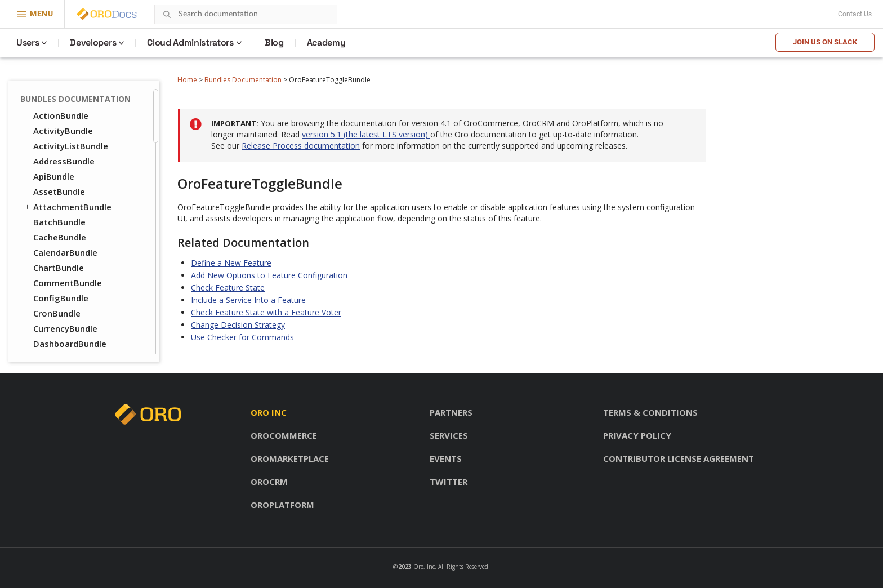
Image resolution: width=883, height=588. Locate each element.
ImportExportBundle (75, 186)
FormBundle (58, 125)
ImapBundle (57, 171)
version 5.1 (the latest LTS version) (366, 134)
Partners (451, 412)
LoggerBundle (62, 262)
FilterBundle (58, 110)
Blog (274, 43)
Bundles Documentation (243, 80)
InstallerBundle (64, 201)
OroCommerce (284, 435)
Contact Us (855, 14)
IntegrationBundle (71, 216)
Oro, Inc (424, 567)
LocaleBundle (61, 247)
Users (28, 43)
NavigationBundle (70, 308)
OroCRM (269, 482)
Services (449, 435)
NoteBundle (58, 323)
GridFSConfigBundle (74, 155)
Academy (326, 43)
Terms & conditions (650, 412)
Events (446, 458)
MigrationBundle (68, 292)
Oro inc (269, 412)
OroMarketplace (290, 458)
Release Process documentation (301, 146)
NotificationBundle (72, 338)
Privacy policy (637, 435)
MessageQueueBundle (79, 277)
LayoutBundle (57, 231)
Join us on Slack (825, 42)
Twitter (449, 482)
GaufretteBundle (68, 140)
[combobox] (246, 14)
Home (187, 80)
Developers (93, 43)
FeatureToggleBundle (78, 95)
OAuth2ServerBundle (76, 353)
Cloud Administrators (190, 43)
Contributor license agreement (679, 458)
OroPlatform (282, 505)
